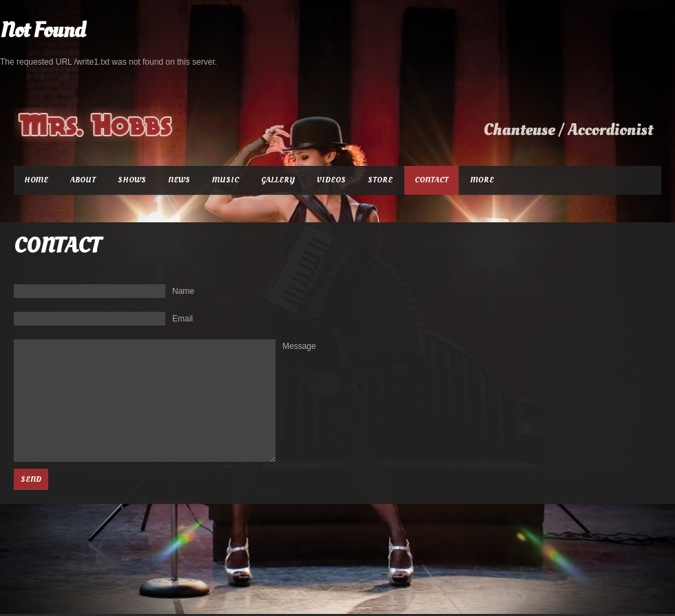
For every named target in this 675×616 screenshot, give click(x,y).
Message (299, 346)
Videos (331, 180)
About (83, 180)
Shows (132, 180)
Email (183, 319)
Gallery (278, 180)
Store (380, 180)
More (482, 180)
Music (226, 180)
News (179, 180)
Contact (432, 180)
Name (183, 291)
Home (36, 180)
